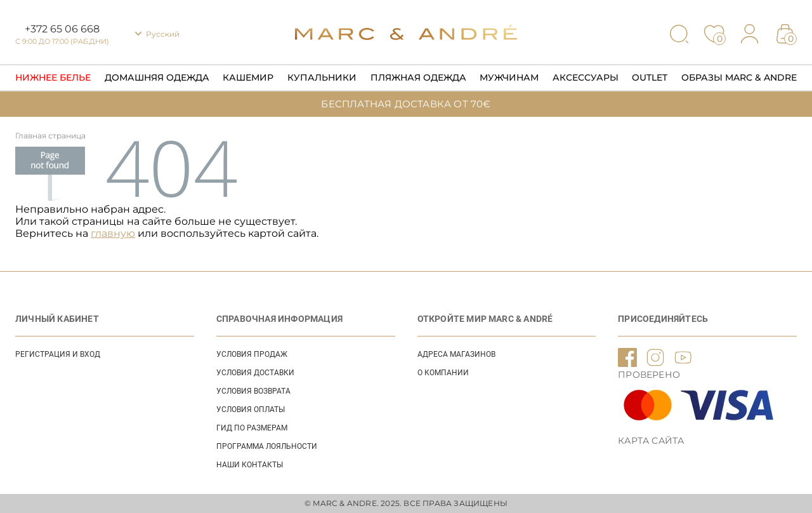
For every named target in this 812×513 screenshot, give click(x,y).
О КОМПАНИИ (443, 373)
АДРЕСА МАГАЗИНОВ (456, 354)
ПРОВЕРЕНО (649, 375)
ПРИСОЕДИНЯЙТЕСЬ (663, 319)
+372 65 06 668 (62, 29)
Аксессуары (586, 77)
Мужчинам (509, 77)
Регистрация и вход (58, 354)
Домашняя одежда (157, 77)
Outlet (650, 77)
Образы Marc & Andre (739, 77)
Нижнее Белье (53, 77)
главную (113, 233)
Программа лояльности (267, 446)
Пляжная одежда (418, 77)
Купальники (322, 77)
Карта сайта (651, 441)
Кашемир (248, 77)
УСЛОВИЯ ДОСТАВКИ (255, 373)
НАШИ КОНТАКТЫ (250, 465)
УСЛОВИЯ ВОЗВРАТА (253, 391)
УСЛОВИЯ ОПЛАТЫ (251, 410)
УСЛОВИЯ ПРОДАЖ (252, 354)
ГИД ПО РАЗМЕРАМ (252, 428)
